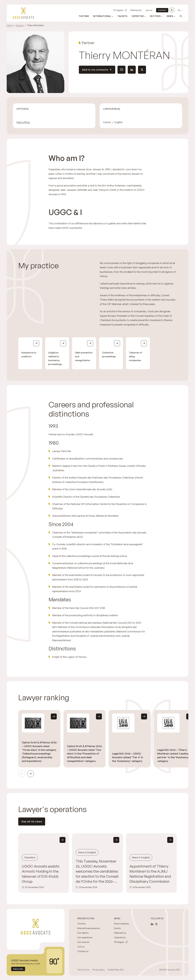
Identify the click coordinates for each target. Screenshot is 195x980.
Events (117, 928)
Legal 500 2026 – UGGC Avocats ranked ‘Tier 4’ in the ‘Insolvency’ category (128, 757)
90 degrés (118, 10)
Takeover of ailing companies (136, 356)
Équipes (20, 25)
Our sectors (83, 942)
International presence (89, 928)
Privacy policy (99, 970)
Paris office (23, 122)
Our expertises (85, 937)
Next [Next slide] (31, 774)
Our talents (83, 933)
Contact (162, 10)
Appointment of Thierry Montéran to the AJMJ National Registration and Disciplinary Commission (150, 874)
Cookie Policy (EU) (116, 970)
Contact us (83, 951)
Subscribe (18, 969)
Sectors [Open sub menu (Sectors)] (155, 16)
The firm (84, 16)
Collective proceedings (109, 355)
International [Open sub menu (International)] (102, 16)
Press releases (121, 924)
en (179, 10)
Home (10, 25)
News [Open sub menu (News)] (170, 16)
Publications (120, 933)
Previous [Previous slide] (22, 774)
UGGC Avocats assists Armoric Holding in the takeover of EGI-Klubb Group (41, 874)
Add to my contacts (97, 70)
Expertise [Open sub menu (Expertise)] (138, 16)
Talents (122, 16)
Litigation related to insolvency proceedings (55, 358)
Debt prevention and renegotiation (84, 356)
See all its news (32, 821)
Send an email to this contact (120, 70)
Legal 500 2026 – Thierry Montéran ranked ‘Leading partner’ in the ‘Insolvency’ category (173, 755)
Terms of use (83, 970)
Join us (149, 10)
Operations (120, 937)
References (136, 10)
